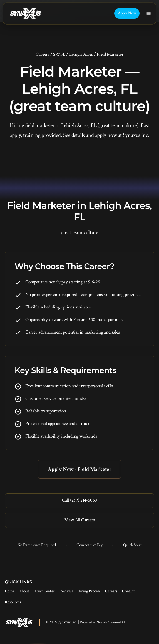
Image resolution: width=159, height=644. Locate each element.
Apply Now (127, 13)
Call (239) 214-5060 (79, 500)
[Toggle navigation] (149, 14)
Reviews (66, 591)
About (24, 591)
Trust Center (44, 591)
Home (9, 591)
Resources (13, 602)
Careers (42, 54)
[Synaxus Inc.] (25, 13)
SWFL (59, 54)
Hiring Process (89, 591)
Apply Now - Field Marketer (79, 469)
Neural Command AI (111, 622)
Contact (128, 591)
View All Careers (80, 520)
